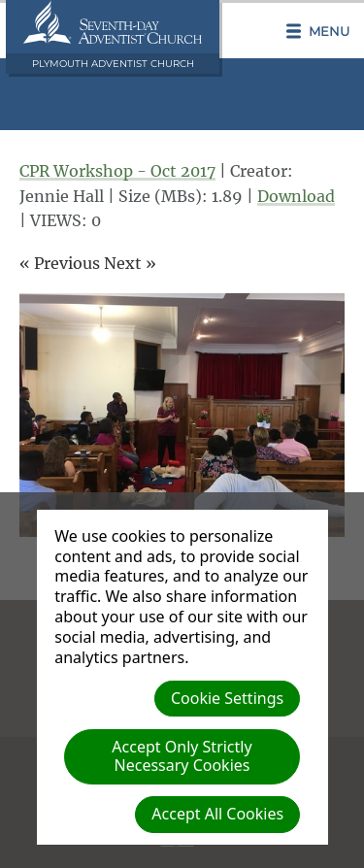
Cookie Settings (227, 698)
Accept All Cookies (217, 814)
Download (296, 196)
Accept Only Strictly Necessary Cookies (182, 756)
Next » (130, 263)
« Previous (60, 263)
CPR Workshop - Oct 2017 (117, 171)
